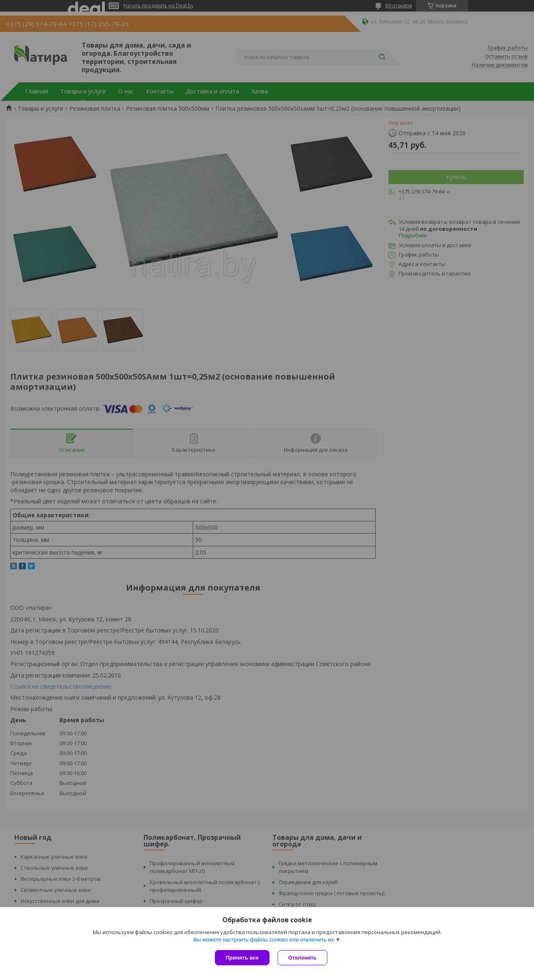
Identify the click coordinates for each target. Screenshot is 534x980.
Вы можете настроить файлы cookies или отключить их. (264, 940)
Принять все (242, 958)
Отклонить (302, 958)
